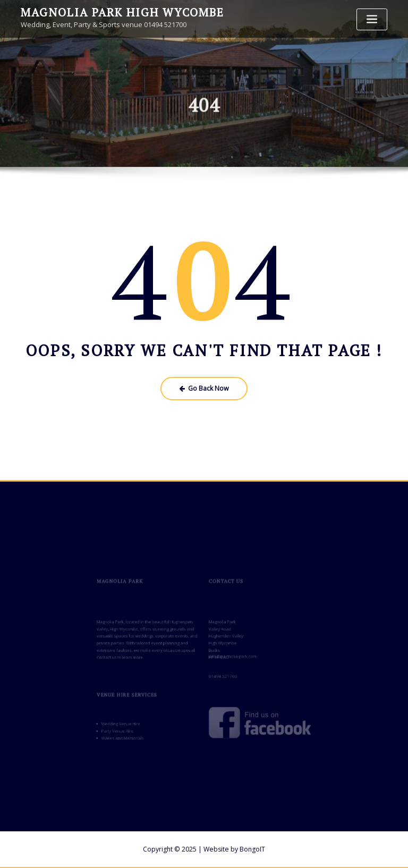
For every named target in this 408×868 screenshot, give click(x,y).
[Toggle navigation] (372, 19)
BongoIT (252, 849)
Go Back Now (204, 388)
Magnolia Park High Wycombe (121, 12)
